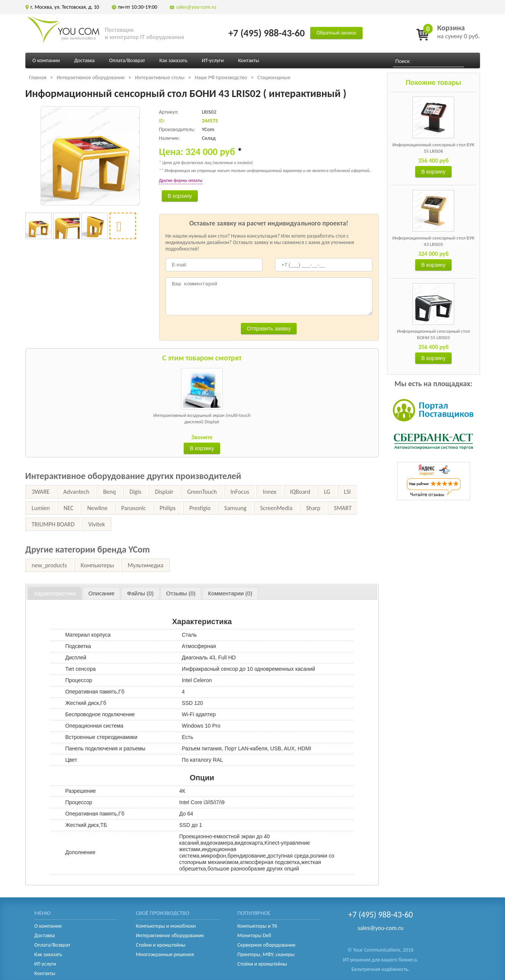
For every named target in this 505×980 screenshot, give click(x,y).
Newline (97, 508)
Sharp (313, 508)
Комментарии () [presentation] (230, 593)
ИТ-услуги (213, 60)
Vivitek (97, 524)
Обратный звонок (336, 33)
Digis (135, 492)
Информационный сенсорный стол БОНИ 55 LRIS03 (434, 334)
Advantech (76, 492)
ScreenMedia (276, 508)
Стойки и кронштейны (161, 945)
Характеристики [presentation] (55, 593)
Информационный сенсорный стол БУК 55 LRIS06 (434, 148)
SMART (343, 508)
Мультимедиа (145, 565)
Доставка (84, 60)
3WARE (41, 492)
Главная (38, 77)
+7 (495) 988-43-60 (267, 33)
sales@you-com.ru (196, 7)
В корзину (433, 172)
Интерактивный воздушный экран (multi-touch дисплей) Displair (202, 418)
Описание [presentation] (101, 593)
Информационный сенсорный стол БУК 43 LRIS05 (434, 241)
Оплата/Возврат (127, 60)
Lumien (41, 508)
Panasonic (134, 508)
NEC (69, 508)
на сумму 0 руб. (459, 32)
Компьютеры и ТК (257, 926)
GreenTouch (202, 492)
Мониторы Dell (254, 935)
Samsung (235, 508)
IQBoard (300, 492)
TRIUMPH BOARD (53, 524)
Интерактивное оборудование (91, 77)
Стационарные (274, 77)
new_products (49, 565)
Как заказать (174, 60)
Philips (167, 508)
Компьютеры (97, 565)
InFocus (240, 492)
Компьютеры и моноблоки (166, 926)
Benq (109, 492)
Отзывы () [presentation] (181, 593)
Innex (270, 492)
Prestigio (200, 508)
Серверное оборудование (267, 945)
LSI (347, 492)
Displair (164, 492)
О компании (46, 60)
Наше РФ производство (221, 77)
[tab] (55, 593)
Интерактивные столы (160, 77)
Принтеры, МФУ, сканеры (266, 954)
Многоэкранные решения (165, 954)
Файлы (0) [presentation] (140, 593)
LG (327, 492)
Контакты (249, 60)
